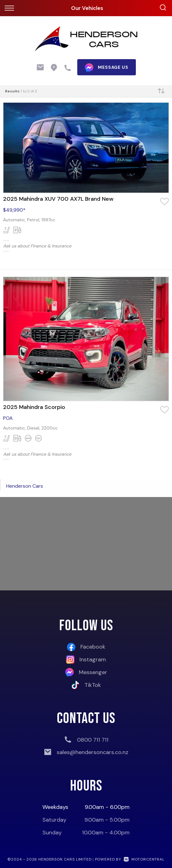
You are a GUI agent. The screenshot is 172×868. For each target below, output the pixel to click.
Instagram (86, 659)
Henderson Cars (25, 486)
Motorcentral (144, 859)
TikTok (86, 685)
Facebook (86, 647)
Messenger (86, 672)
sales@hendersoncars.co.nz (93, 752)
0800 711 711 (93, 740)
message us (106, 68)
